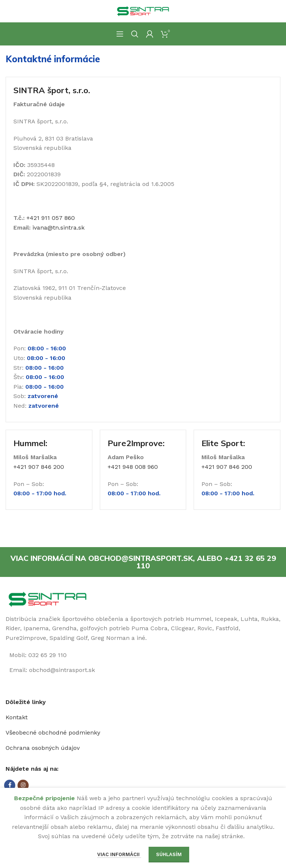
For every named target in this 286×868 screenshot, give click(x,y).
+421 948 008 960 (133, 467)
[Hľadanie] (135, 34)
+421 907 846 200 (39, 467)
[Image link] (47, 599)
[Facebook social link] (10, 785)
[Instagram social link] (23, 785)
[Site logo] (143, 11)
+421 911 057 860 (51, 218)
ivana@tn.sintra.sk (58, 228)
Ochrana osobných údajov (43, 748)
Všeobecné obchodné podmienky (53, 733)
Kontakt (17, 717)
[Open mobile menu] (120, 34)
